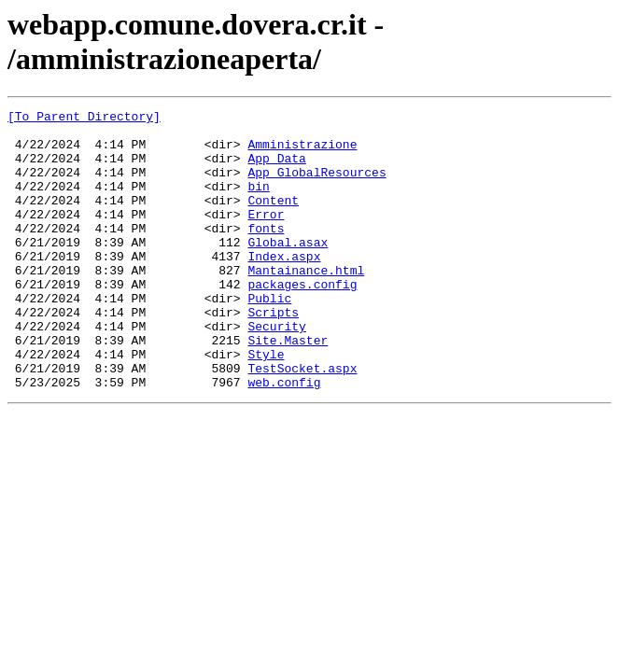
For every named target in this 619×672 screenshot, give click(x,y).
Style (266, 404)
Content (273, 219)
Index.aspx (284, 287)
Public (269, 337)
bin (258, 203)
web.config (284, 438)
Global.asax (288, 270)
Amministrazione (302, 152)
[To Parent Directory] (84, 119)
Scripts (273, 354)
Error (266, 236)
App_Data (276, 169)
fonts (266, 253)
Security (276, 371)
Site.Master (288, 387)
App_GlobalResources (317, 186)
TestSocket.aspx (302, 421)
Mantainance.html (306, 303)
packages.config (302, 320)
